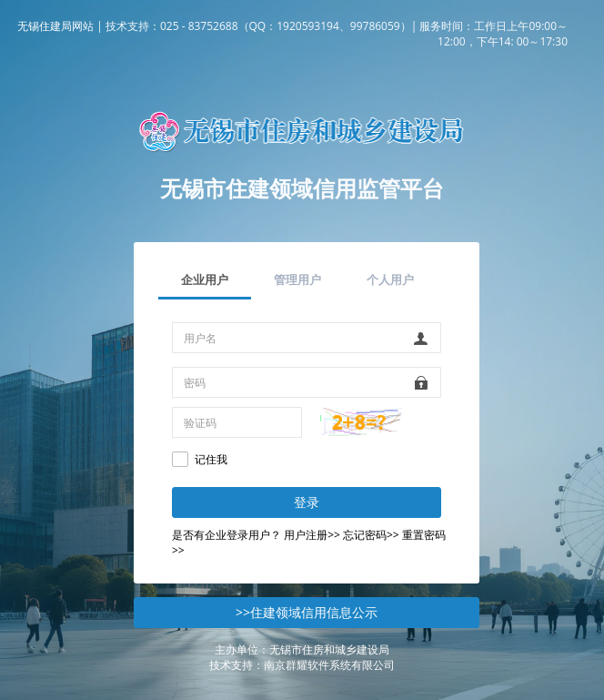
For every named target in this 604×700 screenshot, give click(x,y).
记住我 (211, 460)
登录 (307, 502)
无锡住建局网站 (55, 26)
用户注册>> (312, 535)
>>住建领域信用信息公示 (307, 612)
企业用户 (205, 279)
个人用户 (390, 279)
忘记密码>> (371, 535)
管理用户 (297, 279)
